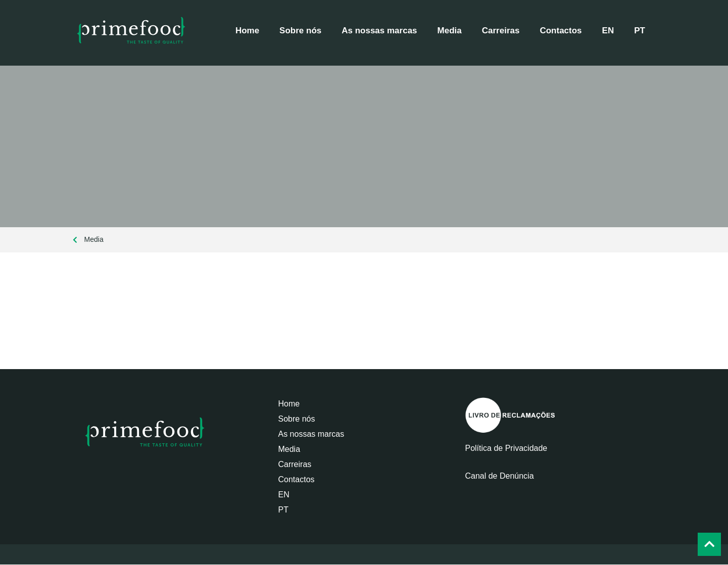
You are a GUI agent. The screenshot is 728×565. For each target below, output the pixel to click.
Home (247, 31)
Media (450, 31)
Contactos (561, 31)
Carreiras (501, 31)
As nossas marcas (379, 31)
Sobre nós (300, 31)
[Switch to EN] (608, 31)
